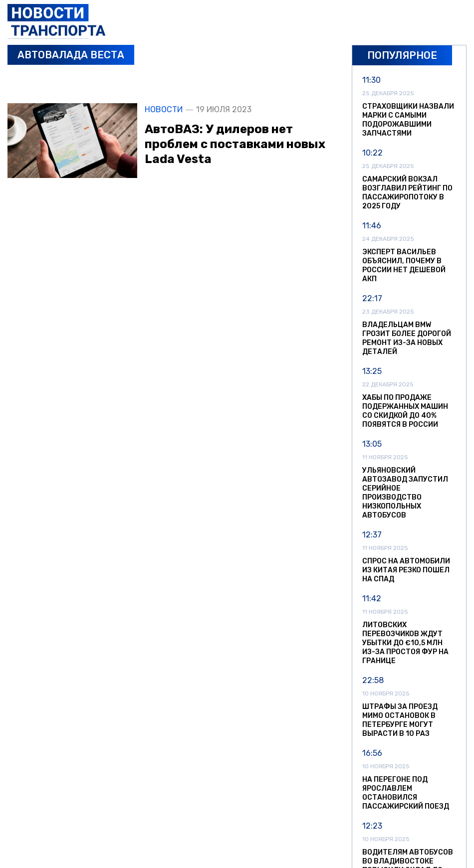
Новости (164, 110)
